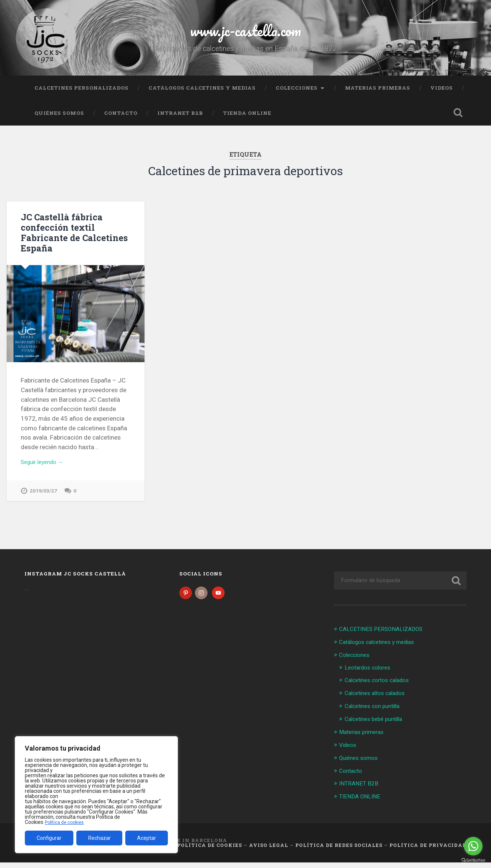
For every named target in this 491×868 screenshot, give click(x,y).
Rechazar (99, 838)
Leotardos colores (370, 675)
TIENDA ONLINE (247, 120)
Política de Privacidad (428, 851)
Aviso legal (269, 851)
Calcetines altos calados (379, 701)
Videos (442, 94)
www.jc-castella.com (246, 33)
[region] (96, 795)
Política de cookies (66, 822)
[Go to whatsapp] (473, 846)
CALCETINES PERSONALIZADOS (82, 94)
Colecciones (297, 94)
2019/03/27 (43, 498)
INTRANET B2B (180, 120)
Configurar (49, 838)
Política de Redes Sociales (339, 851)
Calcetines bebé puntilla (377, 726)
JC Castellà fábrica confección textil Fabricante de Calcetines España (71, 239)
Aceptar (147, 838)
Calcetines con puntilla (376, 713)
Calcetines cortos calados (381, 688)
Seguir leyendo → (45, 469)
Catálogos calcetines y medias (202, 94)
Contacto (121, 120)
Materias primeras (378, 94)
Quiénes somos (59, 120)
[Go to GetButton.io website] (473, 860)
